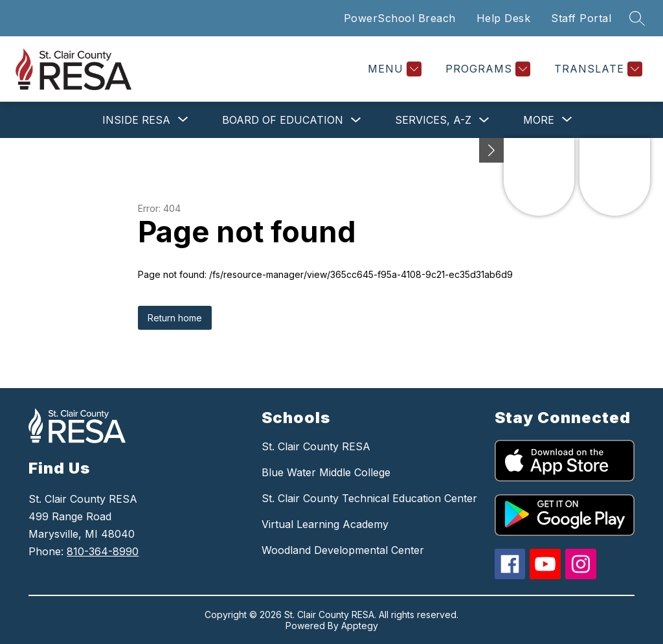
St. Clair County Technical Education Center (369, 498)
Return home (175, 318)
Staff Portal (581, 18)
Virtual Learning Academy (325, 524)
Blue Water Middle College (326, 472)
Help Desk (504, 18)
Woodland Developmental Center (343, 550)
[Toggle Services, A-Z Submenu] (484, 120)
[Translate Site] (597, 69)
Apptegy (360, 626)
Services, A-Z (433, 120)
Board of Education (283, 120)
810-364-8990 (103, 551)
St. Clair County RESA (316, 446)
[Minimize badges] (491, 150)
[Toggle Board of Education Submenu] (356, 120)
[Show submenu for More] (539, 120)
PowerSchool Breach (400, 18)
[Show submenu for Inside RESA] (136, 120)
